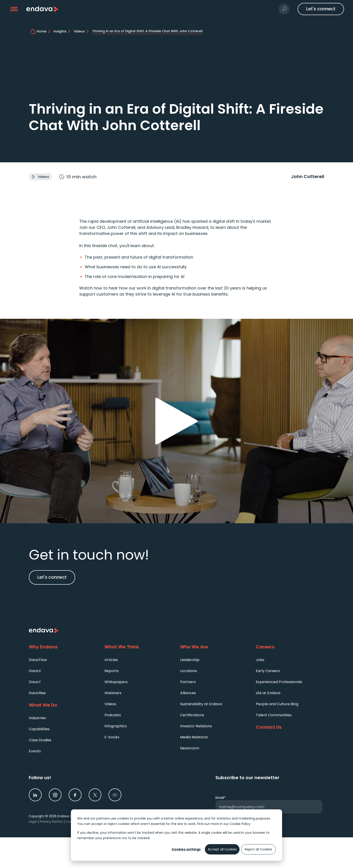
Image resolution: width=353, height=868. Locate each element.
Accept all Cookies (222, 849)
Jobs (260, 660)
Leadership (190, 660)
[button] (14, 9)
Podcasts (113, 715)
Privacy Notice (51, 822)
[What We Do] (63, 705)
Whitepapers (116, 682)
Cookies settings (186, 849)
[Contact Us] (290, 727)
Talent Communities (274, 715)
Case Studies (40, 740)
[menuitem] (63, 660)
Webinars (113, 693)
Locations (189, 671)
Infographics (116, 726)
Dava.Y (35, 682)
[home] (44, 31)
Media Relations (194, 737)
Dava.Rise (37, 693)
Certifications (192, 715)
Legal (33, 822)
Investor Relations (196, 726)
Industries (37, 718)
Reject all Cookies (258, 849)
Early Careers (268, 671)
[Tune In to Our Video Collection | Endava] (82, 31)
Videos (110, 704)
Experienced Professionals (279, 682)
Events (35, 751)
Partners (188, 682)
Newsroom (190, 748)
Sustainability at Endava (201, 704)
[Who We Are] (214, 647)
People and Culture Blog (277, 704)
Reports (112, 671)
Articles (111, 660)
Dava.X (35, 671)
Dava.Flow (38, 660)
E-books (112, 737)
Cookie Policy (240, 824)
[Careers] (290, 647)
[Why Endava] (63, 647)
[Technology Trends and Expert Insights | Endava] (63, 31)
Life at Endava (268, 693)
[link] (35, 795)
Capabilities (39, 729)
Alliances (188, 693)
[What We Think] (139, 647)
